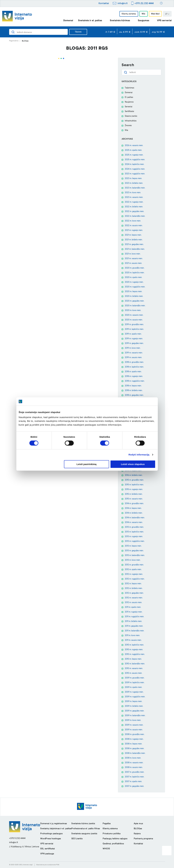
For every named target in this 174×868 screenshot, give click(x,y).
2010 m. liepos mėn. (133, 659)
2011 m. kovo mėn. (132, 636)
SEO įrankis (77, 839)
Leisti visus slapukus (133, 464)
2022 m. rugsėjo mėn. (134, 202)
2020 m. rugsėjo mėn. (134, 282)
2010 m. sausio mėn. (133, 673)
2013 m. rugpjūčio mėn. (135, 541)
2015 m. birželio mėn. (134, 494)
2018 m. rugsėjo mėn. (134, 376)
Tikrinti (78, 32)
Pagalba (107, 824)
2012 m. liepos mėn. (133, 584)
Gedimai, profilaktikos (113, 844)
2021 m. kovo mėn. (133, 254)
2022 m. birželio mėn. (134, 207)
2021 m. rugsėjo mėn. (134, 230)
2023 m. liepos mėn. (133, 179)
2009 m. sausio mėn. (134, 730)
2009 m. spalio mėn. (133, 687)
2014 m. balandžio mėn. (135, 518)
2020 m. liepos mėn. (133, 292)
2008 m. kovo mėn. (133, 758)
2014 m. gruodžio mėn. (134, 504)
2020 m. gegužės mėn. (134, 301)
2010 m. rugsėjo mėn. (134, 650)
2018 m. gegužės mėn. (134, 395)
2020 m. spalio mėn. (133, 278)
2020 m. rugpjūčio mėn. (135, 287)
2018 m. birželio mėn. (134, 391)
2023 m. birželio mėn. (134, 183)
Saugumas (144, 21)
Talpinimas (130, 88)
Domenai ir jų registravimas (54, 824)
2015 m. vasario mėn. (134, 499)
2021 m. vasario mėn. (134, 259)
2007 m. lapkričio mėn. (134, 777)
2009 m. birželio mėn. (134, 706)
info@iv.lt (123, 4)
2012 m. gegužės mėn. (134, 593)
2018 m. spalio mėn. (133, 372)
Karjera (137, 834)
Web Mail (155, 14)
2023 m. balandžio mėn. (135, 188)
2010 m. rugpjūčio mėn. (135, 654)
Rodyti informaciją (139, 455)
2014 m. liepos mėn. (133, 508)
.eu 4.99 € (125, 32)
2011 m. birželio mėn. (133, 621)
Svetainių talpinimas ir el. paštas (56, 829)
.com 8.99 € (141, 32)
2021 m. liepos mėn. (133, 235)
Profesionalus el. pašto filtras (86, 829)
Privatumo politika (112, 834)
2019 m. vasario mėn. (134, 353)
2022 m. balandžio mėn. (135, 216)
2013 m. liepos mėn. (133, 546)
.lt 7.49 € (110, 32)
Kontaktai (104, 4)
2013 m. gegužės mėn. (134, 551)
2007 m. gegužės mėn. (134, 786)
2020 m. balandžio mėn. (135, 306)
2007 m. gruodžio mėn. (134, 772)
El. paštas (129, 97)
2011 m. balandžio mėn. (134, 631)
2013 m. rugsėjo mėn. (134, 537)
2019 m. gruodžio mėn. (134, 325)
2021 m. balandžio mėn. (135, 249)
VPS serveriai (164, 21)
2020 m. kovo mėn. (133, 310)
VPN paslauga (47, 854)
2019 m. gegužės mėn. (134, 343)
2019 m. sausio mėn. (133, 358)
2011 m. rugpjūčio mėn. (134, 617)
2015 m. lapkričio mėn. (134, 485)
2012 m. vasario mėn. (134, 598)
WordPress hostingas (51, 839)
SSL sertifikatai (47, 849)
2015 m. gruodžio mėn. (134, 480)
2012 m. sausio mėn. (133, 603)
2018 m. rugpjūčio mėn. (135, 381)
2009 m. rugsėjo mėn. (134, 692)
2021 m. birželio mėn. (134, 240)
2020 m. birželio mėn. (134, 296)
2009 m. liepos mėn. (133, 702)
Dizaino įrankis (131, 116)
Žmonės (128, 126)
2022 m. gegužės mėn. (134, 212)
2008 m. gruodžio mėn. (135, 735)
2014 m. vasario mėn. (134, 522)
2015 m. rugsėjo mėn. (134, 490)
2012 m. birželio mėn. (134, 588)
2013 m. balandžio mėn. (135, 555)
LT (167, 14)
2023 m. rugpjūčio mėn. (135, 174)
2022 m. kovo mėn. (133, 221)
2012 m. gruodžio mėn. (134, 565)
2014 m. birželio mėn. (134, 513)
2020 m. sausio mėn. (134, 320)
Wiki (144, 14)
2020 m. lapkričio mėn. (135, 273)
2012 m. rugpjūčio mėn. (135, 579)
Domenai (68, 21)
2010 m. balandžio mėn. (135, 664)
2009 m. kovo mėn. (133, 720)
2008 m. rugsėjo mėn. (134, 739)
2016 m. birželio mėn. (134, 475)
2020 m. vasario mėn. (134, 315)
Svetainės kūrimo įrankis (83, 824)
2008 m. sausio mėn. (134, 767)
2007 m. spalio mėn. (133, 782)
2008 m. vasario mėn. (134, 763)
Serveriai (129, 107)
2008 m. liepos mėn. (133, 744)
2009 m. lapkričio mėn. (135, 683)
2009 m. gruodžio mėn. (135, 678)
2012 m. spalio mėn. (133, 570)
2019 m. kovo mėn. (133, 348)
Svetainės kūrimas (120, 21)
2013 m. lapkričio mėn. (134, 532)
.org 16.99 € (158, 32)
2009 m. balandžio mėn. (135, 716)
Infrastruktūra (131, 121)
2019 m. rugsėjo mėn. (134, 339)
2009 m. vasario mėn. (134, 725)
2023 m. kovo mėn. (133, 193)
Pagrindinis (14, 41)
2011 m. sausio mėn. (133, 640)
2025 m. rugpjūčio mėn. (135, 160)
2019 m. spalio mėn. (133, 334)
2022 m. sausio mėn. (134, 226)
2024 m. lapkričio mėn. (134, 164)
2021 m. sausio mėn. (133, 263)
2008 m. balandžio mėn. (135, 753)
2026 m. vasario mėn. (134, 146)
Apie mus (138, 824)
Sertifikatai (129, 112)
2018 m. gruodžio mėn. (134, 362)
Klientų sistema (129, 14)
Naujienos (129, 102)
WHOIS (106, 849)
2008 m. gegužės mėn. (134, 749)
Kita (126, 130)
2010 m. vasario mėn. (134, 669)
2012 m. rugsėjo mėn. (134, 574)
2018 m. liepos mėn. (133, 386)
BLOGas (138, 829)
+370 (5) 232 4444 (144, 4)
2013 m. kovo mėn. (133, 560)
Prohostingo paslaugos (51, 834)
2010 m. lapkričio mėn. (134, 645)
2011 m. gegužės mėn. (134, 626)
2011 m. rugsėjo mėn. (134, 612)
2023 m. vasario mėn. (134, 197)
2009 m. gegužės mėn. (134, 711)
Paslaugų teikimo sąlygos (115, 839)
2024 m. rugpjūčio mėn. (135, 169)
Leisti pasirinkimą (87, 464)
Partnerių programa (143, 839)
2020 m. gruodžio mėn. (135, 268)
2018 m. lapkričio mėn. (134, 367)
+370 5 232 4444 (17, 838)
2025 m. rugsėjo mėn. (134, 155)
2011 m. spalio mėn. (133, 607)
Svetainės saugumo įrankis (84, 834)
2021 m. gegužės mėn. (134, 245)
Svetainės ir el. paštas (90, 21)
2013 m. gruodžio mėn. (134, 527)
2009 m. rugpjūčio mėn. (135, 697)
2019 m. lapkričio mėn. (134, 329)
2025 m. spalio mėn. (133, 150)
